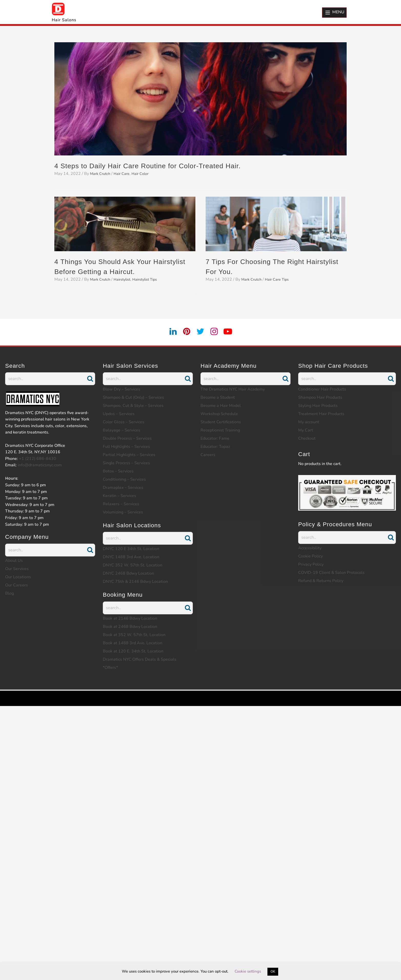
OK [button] (273, 972)
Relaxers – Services (121, 504)
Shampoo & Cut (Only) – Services (133, 397)
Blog (9, 593)
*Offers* (110, 668)
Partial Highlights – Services (129, 455)
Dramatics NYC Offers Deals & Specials (140, 659)
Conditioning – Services (124, 479)
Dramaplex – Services (123, 488)
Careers (208, 455)
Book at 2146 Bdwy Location (130, 618)
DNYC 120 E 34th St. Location (131, 549)
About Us (14, 561)
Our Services (17, 569)
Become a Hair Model (221, 406)
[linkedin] (170, 332)
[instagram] (216, 332)
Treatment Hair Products (321, 414)
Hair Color (146, 174)
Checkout (307, 438)
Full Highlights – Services (126, 447)
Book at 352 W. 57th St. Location (134, 635)
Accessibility (310, 548)
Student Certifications (221, 422)
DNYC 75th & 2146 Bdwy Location (135, 582)
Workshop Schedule (219, 414)
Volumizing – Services (123, 512)
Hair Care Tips (281, 279)
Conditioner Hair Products (322, 389)
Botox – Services (118, 471)
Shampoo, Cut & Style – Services (133, 406)
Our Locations (18, 577)
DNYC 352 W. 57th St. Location (133, 565)
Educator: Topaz (215, 447)
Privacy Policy (311, 564)
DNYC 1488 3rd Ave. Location (131, 557)
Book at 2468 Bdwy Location (130, 627)
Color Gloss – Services (124, 422)
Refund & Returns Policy (321, 581)
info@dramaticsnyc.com (40, 465)
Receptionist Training (220, 430)
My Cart (306, 430)
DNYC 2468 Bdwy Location (128, 573)
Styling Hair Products (318, 406)
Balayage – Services (122, 430)
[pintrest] (185, 332)
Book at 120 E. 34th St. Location (133, 651)
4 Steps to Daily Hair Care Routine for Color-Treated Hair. (160, 166)
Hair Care (125, 174)
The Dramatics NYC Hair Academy (233, 389)
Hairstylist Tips (152, 279)
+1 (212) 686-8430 (38, 459)
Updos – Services (119, 414)
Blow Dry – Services (122, 389)
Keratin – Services (119, 496)
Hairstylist (126, 279)
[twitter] (200, 332)
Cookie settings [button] (248, 971)
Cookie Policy (310, 556)
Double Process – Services (127, 438)
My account (309, 422)
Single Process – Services (126, 463)
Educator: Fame (215, 438)
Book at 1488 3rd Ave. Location (133, 643)
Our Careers (17, 585)
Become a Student (218, 397)
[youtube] (231, 332)
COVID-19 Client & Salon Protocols (331, 573)
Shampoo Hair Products (320, 397)
